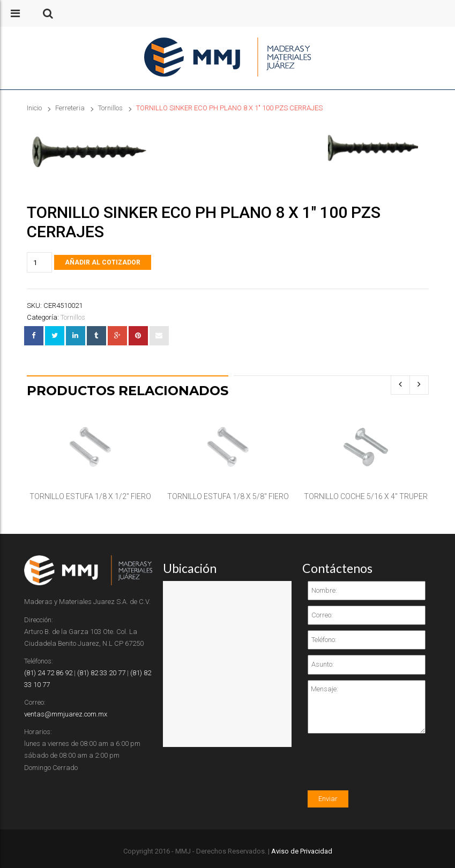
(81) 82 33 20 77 (101, 673)
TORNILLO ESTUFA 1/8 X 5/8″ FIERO (228, 496)
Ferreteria (70, 108)
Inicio (34, 108)
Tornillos (110, 108)
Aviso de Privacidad (302, 851)
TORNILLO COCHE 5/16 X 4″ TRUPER (366, 496)
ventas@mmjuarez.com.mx (66, 714)
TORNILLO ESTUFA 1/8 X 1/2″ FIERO (90, 496)
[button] (48, 13)
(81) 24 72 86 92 (48, 673)
